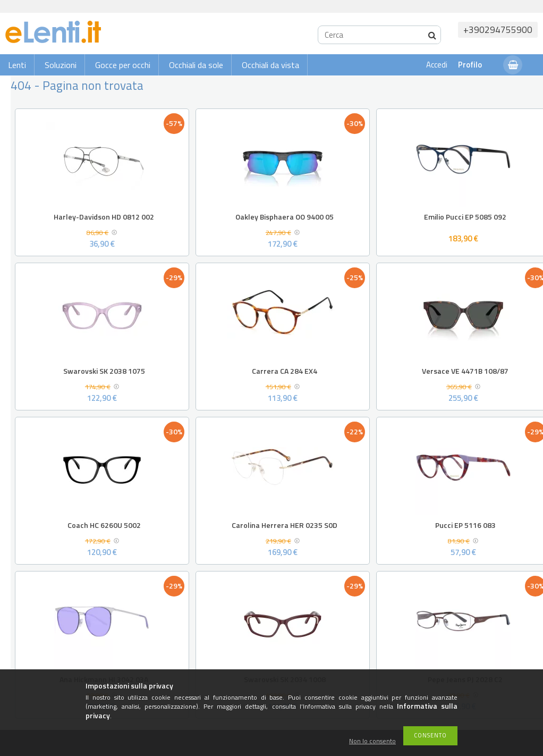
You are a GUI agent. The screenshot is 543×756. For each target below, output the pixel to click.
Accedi (437, 65)
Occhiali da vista (270, 65)
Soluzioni (61, 65)
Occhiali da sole (196, 65)
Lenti (17, 65)
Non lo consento (372, 741)
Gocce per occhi (123, 65)
